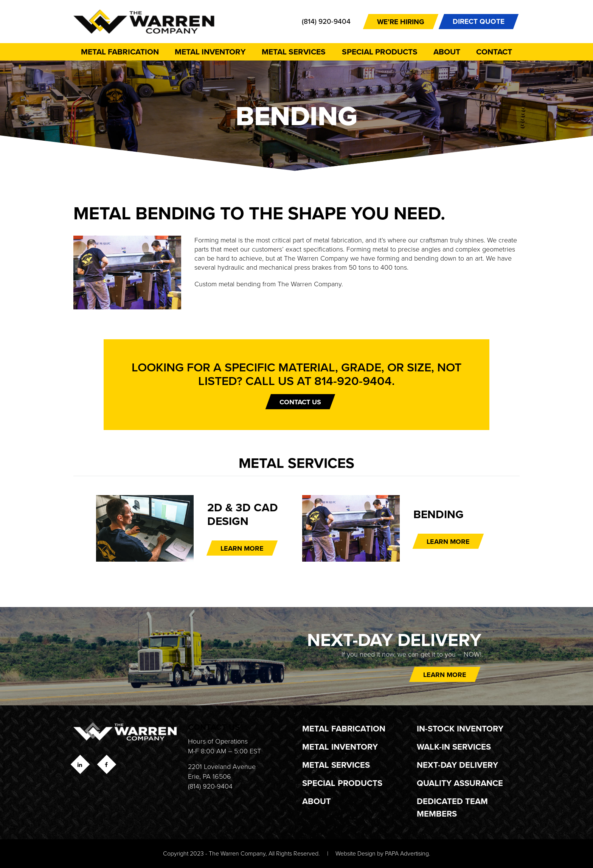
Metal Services (294, 52)
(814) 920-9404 (326, 21)
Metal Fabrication (120, 52)
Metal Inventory (210, 52)
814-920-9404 (353, 381)
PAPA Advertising (407, 853)
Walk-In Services (454, 747)
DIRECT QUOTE (479, 21)
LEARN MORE (242, 548)
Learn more (445, 675)
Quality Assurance (460, 783)
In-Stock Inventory (460, 729)
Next (517, 530)
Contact (494, 52)
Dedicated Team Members (452, 807)
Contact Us (300, 402)
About (447, 52)
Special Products (380, 52)
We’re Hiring (401, 22)
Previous (76, 530)
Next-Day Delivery (457, 765)
